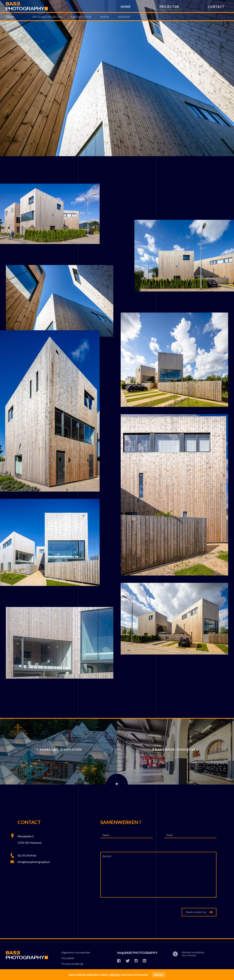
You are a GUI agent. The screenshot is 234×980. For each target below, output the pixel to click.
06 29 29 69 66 (27, 855)
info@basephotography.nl (34, 862)
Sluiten (158, 975)
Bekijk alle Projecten (47, 17)
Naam (106, 835)
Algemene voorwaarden (76, 952)
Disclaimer (68, 958)
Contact (216, 7)
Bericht (107, 856)
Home (126, 7)
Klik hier (115, 975)
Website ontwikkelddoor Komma (189, 954)
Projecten (169, 7)
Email (170, 835)
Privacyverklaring (72, 964)
